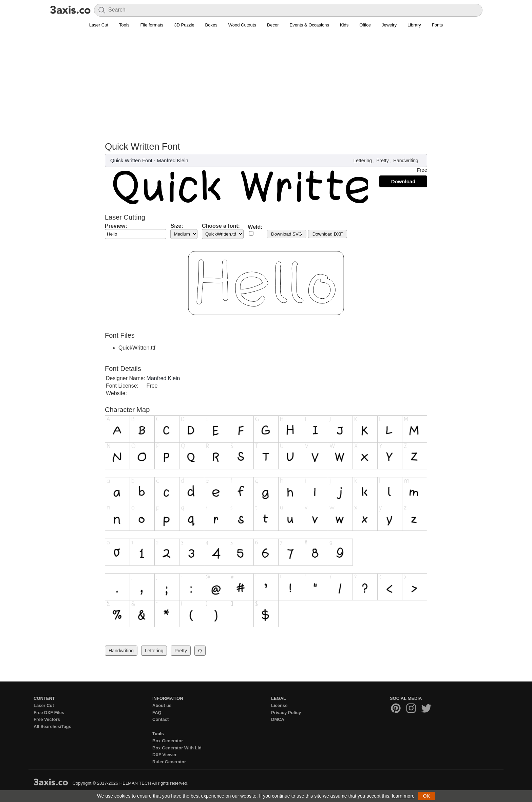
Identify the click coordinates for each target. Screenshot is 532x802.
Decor (273, 25)
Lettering (362, 161)
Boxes (211, 25)
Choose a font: (221, 226)
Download (403, 181)
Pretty (383, 161)
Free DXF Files (49, 713)
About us (162, 705)
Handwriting (406, 161)
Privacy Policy (286, 713)
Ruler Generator (169, 762)
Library (414, 25)
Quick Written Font (131, 160)
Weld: (255, 227)
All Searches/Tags (52, 726)
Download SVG (287, 234)
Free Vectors (47, 719)
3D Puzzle (184, 25)
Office (365, 25)
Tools (124, 25)
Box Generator (168, 741)
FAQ (157, 713)
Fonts (438, 25)
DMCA (278, 719)
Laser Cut (99, 25)
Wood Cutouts (242, 25)
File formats (152, 25)
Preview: (116, 226)
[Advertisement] (266, 82)
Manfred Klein (173, 160)
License (279, 705)
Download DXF (328, 234)
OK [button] (426, 796)
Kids (344, 25)
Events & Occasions (309, 25)
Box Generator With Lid (177, 748)
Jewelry (389, 25)
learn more (403, 796)
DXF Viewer (164, 755)
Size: (177, 226)
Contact (160, 719)
